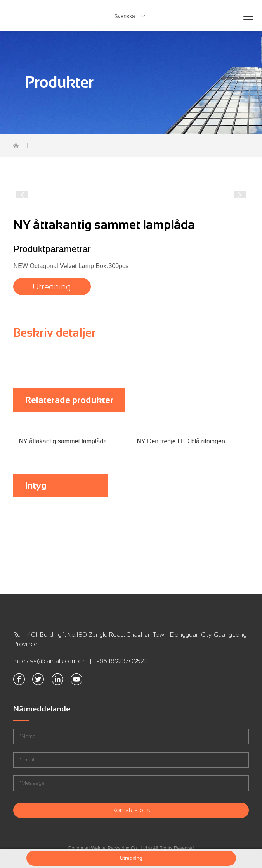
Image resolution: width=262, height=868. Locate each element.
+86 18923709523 (122, 661)
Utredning (52, 287)
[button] (22, 195)
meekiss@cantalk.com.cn (49, 661)
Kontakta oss (131, 810)
